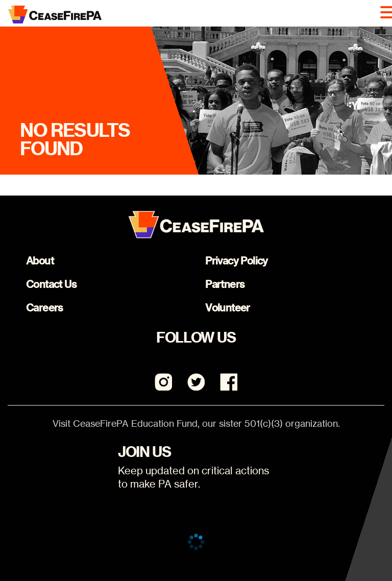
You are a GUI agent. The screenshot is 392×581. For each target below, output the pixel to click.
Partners (225, 284)
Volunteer (228, 308)
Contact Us (51, 284)
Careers (45, 308)
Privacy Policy (237, 261)
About (40, 261)
